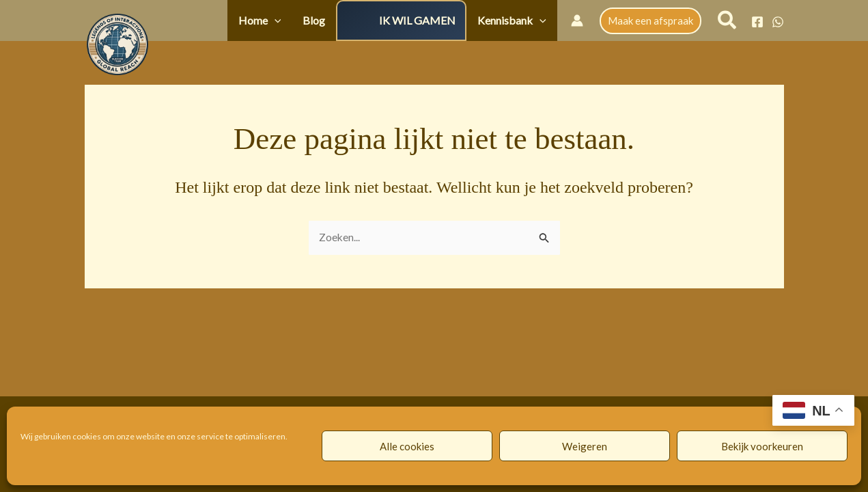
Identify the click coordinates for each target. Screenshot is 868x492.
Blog (334, 20)
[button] (302, 20)
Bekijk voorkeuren (762, 446)
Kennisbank (516, 20)
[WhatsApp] (778, 22)
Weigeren (585, 446)
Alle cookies (407, 446)
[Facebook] (757, 22)
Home (287, 20)
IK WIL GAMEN (430, 20)
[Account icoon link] (577, 20)
